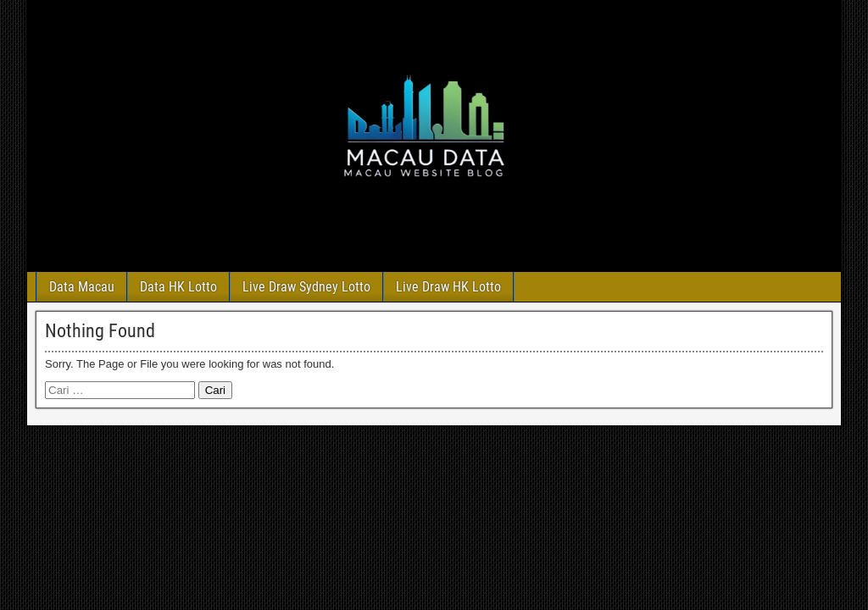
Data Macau (82, 287)
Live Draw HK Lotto (448, 287)
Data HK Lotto (178, 287)
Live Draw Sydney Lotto (306, 287)
